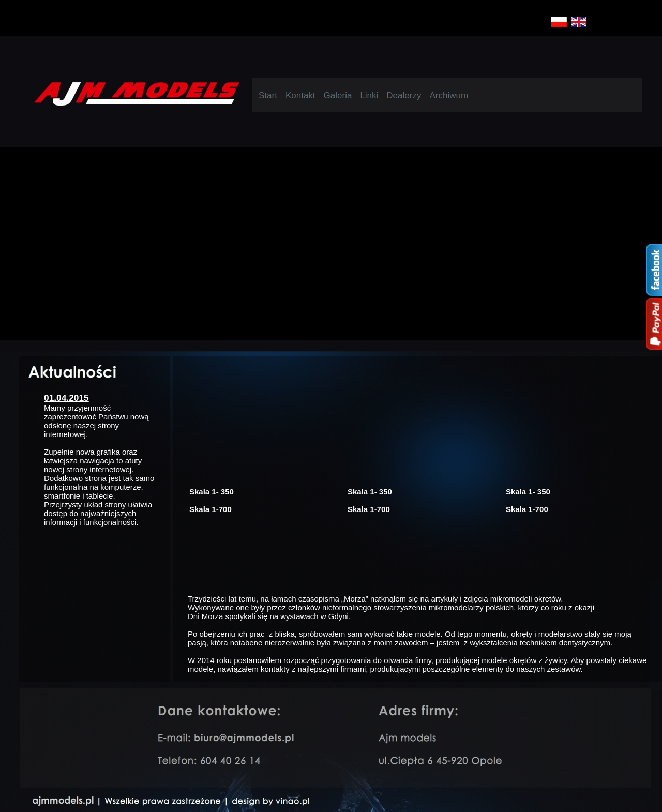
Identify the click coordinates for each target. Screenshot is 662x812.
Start (268, 95)
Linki (369, 95)
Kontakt (300, 95)
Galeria (338, 95)
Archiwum (449, 95)
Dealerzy (404, 95)
